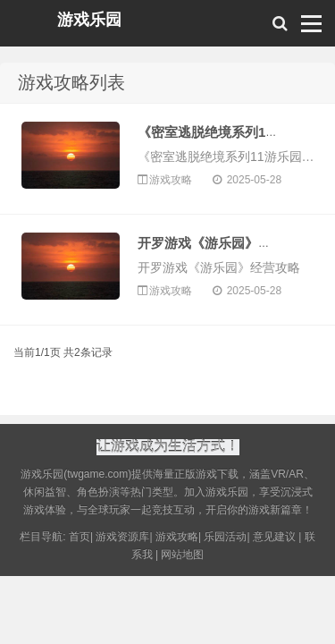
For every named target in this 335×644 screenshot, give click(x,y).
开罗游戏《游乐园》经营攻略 (225, 243)
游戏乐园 (89, 20)
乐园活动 (225, 538)
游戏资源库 (122, 538)
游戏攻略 (172, 180)
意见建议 (274, 538)
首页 (80, 538)
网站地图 (182, 556)
